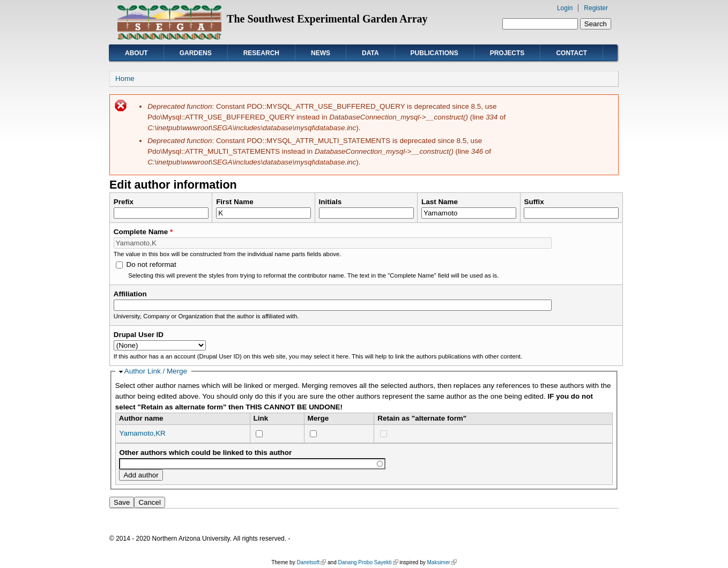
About (136, 53)
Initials (330, 202)
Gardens (196, 53)
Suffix (534, 202)
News (321, 53)
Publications (434, 53)
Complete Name (143, 232)
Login (565, 8)
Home (125, 79)
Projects (507, 53)
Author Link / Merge (156, 371)
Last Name (440, 202)
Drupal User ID (139, 335)
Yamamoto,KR (142, 433)
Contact (571, 53)
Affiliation (130, 294)
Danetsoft (311, 562)
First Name (235, 202)
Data (370, 53)
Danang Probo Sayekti (368, 562)
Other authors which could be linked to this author (205, 453)
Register (596, 8)
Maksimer (441, 562)
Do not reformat (151, 264)
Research (261, 53)
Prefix (124, 202)
